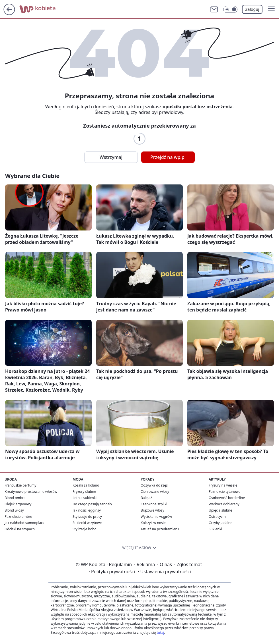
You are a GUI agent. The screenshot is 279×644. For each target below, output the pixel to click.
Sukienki (215, 529)
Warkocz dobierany (224, 504)
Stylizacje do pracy (87, 517)
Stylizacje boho (85, 529)
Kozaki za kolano (86, 485)
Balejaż (146, 498)
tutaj (160, 632)
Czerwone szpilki (154, 504)
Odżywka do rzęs (154, 485)
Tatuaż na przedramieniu (161, 529)
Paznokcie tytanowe (225, 492)
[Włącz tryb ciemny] (230, 9)
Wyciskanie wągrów (156, 517)
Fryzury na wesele (223, 485)
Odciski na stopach (20, 529)
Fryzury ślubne (84, 492)
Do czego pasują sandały (92, 504)
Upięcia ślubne (220, 510)
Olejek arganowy (18, 504)
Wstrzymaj (111, 157)
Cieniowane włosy (155, 492)
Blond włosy (14, 510)
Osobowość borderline (227, 498)
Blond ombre (15, 498)
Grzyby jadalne (220, 523)
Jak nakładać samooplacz (24, 523)
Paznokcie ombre (18, 517)
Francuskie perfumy (20, 485)
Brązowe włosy (152, 510)
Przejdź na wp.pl (168, 157)
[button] (271, 9)
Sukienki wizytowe (87, 523)
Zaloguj (252, 9)
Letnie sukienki (85, 498)
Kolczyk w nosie (153, 523)
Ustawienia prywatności (164, 572)
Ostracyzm (217, 517)
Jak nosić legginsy (87, 510)
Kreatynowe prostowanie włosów (31, 492)
